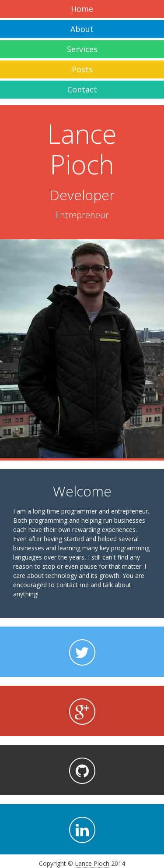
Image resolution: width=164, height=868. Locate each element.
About (82, 29)
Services (82, 49)
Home (82, 9)
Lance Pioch (92, 863)
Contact (82, 89)
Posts (82, 69)
